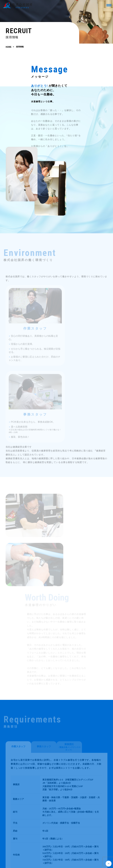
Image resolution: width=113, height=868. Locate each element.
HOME (8, 47)
